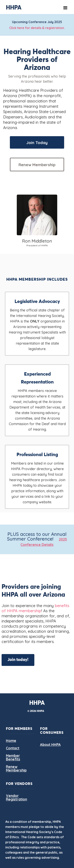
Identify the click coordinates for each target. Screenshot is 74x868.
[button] (65, 8)
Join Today (37, 143)
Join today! (18, 660)
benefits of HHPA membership (35, 608)
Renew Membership (37, 165)
